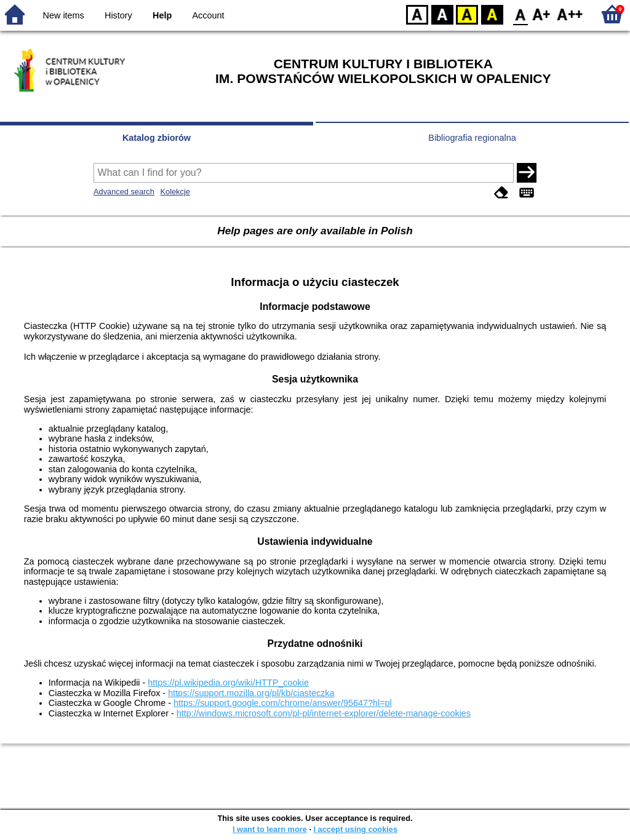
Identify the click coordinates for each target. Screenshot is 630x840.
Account (208, 15)
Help (162, 15)
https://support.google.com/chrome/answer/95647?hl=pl (283, 703)
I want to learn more (270, 829)
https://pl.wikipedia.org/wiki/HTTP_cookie (228, 683)
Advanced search (124, 192)
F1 (542, 14)
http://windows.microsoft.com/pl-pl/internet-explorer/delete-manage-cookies (324, 713)
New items (64, 15)
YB (467, 14)
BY (492, 14)
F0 (520, 14)
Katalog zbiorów (157, 138)
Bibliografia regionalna (472, 138)
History (118, 15)
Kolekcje (175, 192)
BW (442, 14)
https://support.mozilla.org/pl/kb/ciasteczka (251, 693)
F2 (570, 14)
